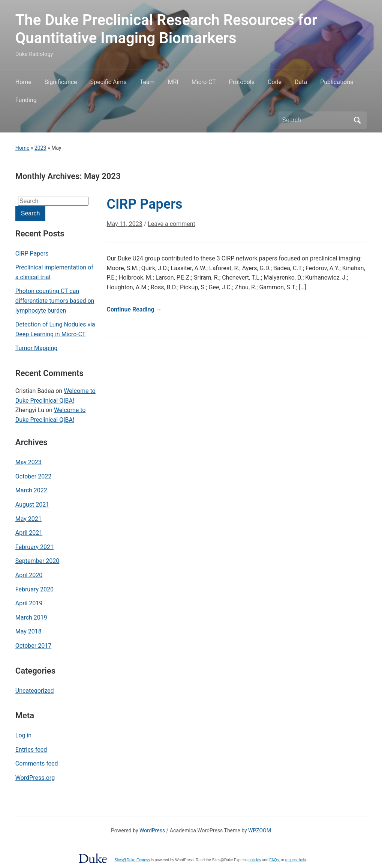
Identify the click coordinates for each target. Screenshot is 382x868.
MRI (173, 82)
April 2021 (29, 533)
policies (255, 860)
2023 (40, 148)
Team (147, 82)
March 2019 (31, 618)
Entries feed (31, 750)
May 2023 (28, 462)
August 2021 (32, 505)
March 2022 (31, 490)
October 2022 (33, 476)
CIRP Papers (32, 253)
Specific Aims (109, 82)
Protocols (242, 82)
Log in (23, 735)
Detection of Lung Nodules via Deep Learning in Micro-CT (55, 329)
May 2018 (28, 631)
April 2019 (29, 603)
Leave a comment (172, 224)
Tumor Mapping (37, 348)
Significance (61, 82)
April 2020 (29, 575)
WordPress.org (35, 778)
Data (301, 82)
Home (23, 82)
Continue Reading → (134, 309)
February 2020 (34, 589)
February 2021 (34, 547)
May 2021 (28, 519)
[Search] (316, 120)
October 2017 (33, 646)
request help (296, 860)
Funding (26, 100)
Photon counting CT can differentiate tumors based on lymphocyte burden (55, 301)
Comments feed (37, 763)
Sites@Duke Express (132, 860)
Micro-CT (204, 82)
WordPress (152, 830)
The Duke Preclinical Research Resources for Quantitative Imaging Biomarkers (166, 29)
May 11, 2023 (124, 224)
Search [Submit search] (357, 120)
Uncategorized (35, 691)
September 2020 (37, 561)
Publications (337, 82)
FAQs (274, 860)
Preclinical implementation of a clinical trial (54, 272)
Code (275, 82)
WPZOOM (260, 830)
